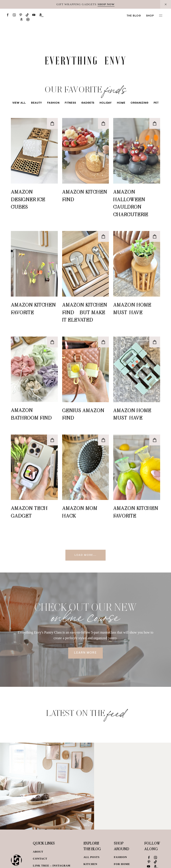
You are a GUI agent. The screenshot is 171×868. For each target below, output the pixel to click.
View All (19, 103)
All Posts (91, 857)
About (38, 852)
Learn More (85, 653)
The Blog (134, 16)
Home (121, 103)
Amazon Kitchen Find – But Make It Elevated (85, 312)
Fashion (53, 103)
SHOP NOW (106, 4)
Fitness (70, 103)
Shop (150, 16)
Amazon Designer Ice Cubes (28, 199)
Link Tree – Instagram (52, 866)
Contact (40, 859)
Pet (156, 103)
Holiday (106, 103)
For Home (122, 864)
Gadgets (88, 103)
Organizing (139, 103)
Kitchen (90, 864)
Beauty (37, 103)
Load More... (85, 555)
